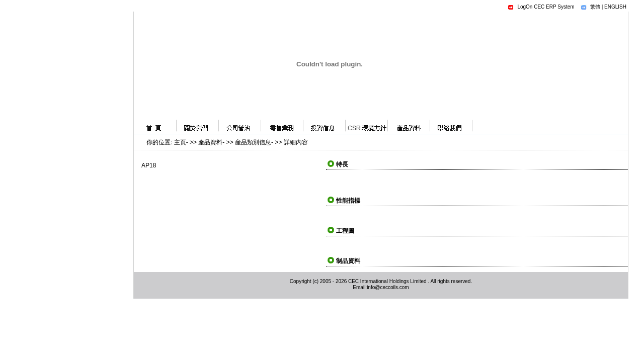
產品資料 (210, 142)
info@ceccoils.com (388, 287)
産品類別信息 (253, 142)
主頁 (180, 142)
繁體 (595, 7)
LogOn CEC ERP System (546, 7)
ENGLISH (615, 7)
